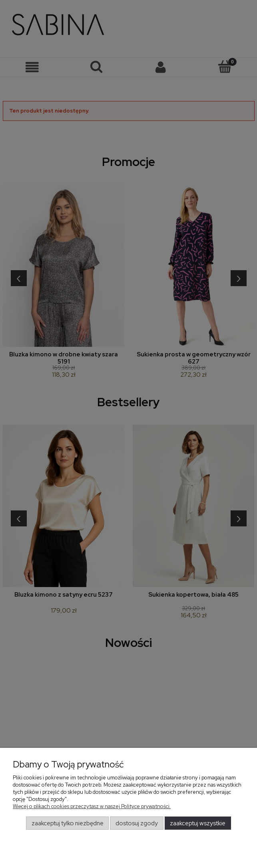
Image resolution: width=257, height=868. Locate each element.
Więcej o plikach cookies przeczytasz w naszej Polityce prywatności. (92, 806)
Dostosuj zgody (137, 823)
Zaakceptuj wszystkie (198, 823)
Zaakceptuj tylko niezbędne (68, 823)
